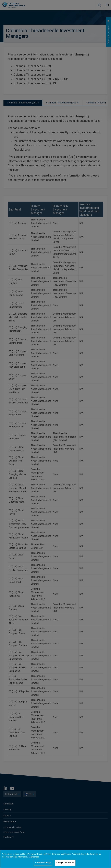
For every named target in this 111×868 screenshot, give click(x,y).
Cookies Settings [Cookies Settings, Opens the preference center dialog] (43, 863)
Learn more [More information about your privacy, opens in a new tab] (34, 857)
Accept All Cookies (65, 863)
